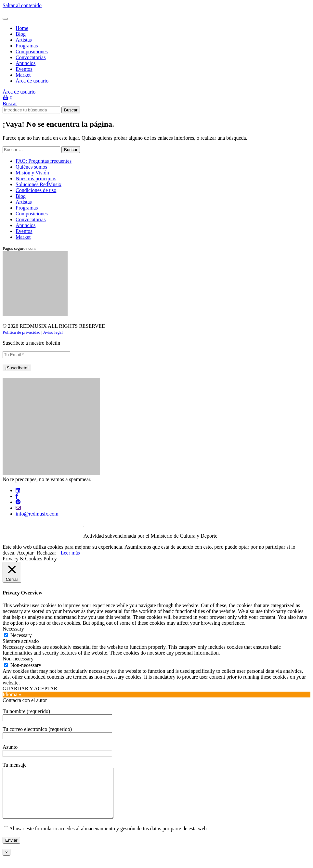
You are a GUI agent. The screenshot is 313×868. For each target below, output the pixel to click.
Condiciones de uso (36, 190)
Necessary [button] (13, 629)
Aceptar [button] (26, 553)
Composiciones (32, 51)
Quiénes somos (31, 167)
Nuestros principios (36, 179)
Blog (21, 34)
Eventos (24, 69)
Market (23, 75)
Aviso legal (53, 332)
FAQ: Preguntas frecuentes (44, 161)
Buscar (10, 103)
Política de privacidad (21, 332)
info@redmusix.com (37, 514)
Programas (27, 46)
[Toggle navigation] (5, 19)
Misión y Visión (32, 173)
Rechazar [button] (46, 553)
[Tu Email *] (36, 355)
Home (22, 28)
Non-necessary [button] (18, 659)
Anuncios (26, 63)
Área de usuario (32, 81)
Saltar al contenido (22, 5)
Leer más (70, 553)
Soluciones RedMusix (39, 184)
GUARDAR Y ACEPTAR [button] (30, 689)
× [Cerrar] (7, 862)
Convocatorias (31, 57)
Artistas (24, 40)
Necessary (21, 635)
